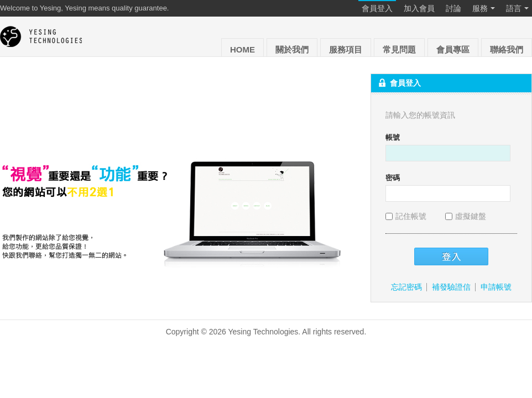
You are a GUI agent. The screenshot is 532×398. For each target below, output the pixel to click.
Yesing (41, 36)
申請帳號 (496, 287)
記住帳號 (407, 216)
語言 (517, 9)
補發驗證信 (451, 287)
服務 (484, 9)
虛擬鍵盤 (466, 216)
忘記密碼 (406, 287)
